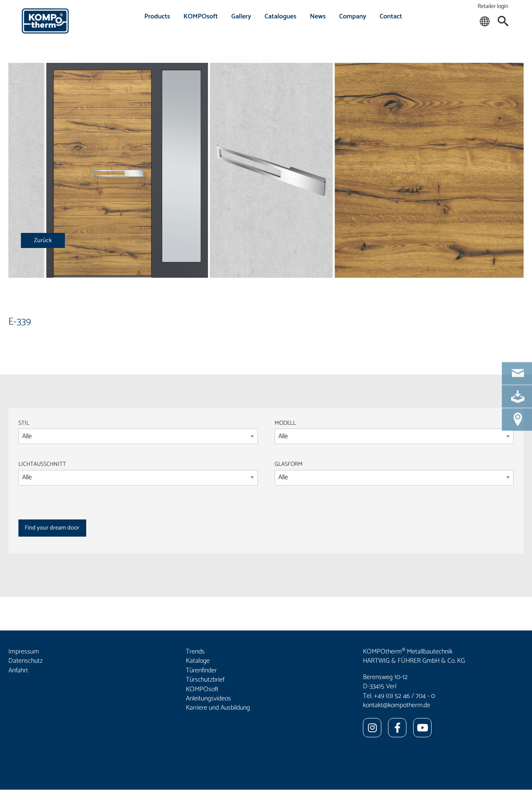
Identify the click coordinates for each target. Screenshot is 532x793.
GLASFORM (394, 473)
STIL (24, 423)
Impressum (24, 652)
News (318, 17)
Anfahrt (18, 670)
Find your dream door (52, 528)
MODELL (285, 423)
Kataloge (198, 661)
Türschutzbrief (205, 680)
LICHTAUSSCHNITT (42, 464)
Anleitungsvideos (208, 699)
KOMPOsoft (200, 17)
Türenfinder (201, 670)
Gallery (242, 17)
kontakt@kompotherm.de (397, 705)
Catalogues (280, 17)
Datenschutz (26, 661)
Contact (391, 17)
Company (353, 17)
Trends (195, 652)
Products (157, 17)
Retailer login (493, 6)
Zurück (43, 240)
